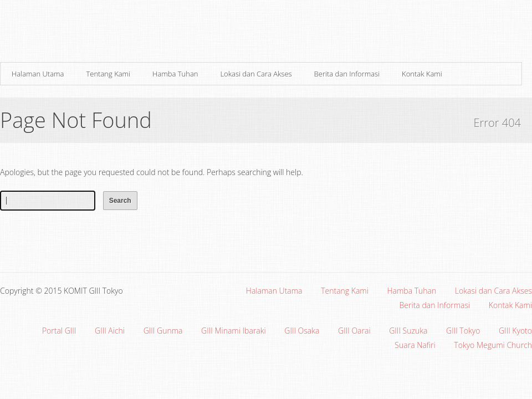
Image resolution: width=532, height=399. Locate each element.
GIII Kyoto (515, 331)
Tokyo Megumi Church (493, 345)
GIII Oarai (354, 331)
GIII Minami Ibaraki (234, 331)
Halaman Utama (38, 74)
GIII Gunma (163, 331)
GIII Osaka (302, 331)
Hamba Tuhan (175, 74)
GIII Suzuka (408, 331)
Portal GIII (59, 331)
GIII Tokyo (463, 331)
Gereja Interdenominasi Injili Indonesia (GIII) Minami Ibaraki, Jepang (133, 34)
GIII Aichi (110, 331)
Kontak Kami (422, 74)
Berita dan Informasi (347, 74)
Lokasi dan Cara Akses (256, 74)
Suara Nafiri (415, 345)
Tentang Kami (108, 74)
